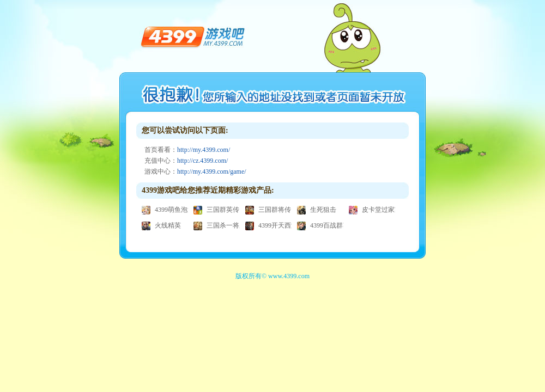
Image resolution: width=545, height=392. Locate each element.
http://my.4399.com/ (204, 150)
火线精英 (161, 225)
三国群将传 (268, 210)
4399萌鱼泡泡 (168, 210)
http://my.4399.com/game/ (212, 171)
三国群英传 (216, 210)
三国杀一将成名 (223, 225)
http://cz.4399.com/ (202, 161)
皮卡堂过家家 (375, 210)
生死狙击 (317, 210)
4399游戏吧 (193, 36)
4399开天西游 (271, 225)
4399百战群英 (323, 225)
